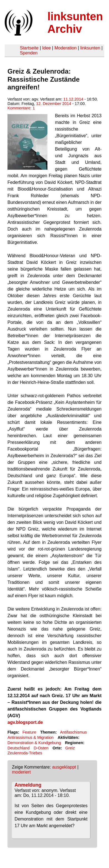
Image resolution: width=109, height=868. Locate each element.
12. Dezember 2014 (54, 104)
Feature (29, 732)
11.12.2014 (73, 99)
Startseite (29, 48)
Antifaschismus (73, 732)
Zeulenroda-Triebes (25, 753)
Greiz (70, 748)
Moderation (65, 48)
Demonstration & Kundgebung (34, 743)
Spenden (29, 53)
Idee (46, 48)
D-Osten (41, 748)
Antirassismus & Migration (31, 737)
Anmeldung (28, 785)
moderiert (21, 772)
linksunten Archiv (75, 23)
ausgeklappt (64, 767)
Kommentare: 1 (21, 108)
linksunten (90, 48)
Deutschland (19, 748)
